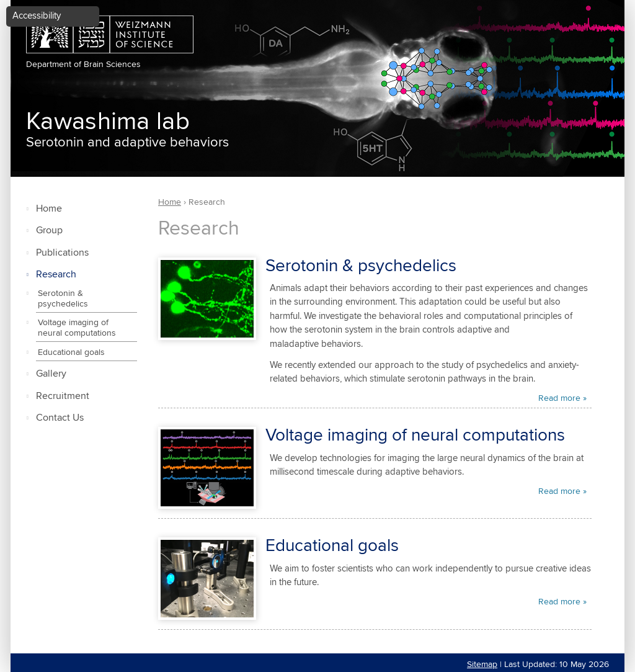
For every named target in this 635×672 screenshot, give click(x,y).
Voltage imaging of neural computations (77, 328)
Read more (559, 398)
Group (49, 231)
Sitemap (482, 665)
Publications (62, 253)
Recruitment (63, 396)
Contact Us (60, 418)
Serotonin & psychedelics (63, 299)
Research (56, 275)
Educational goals (71, 352)
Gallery (51, 374)
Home (49, 209)
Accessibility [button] (37, 16)
